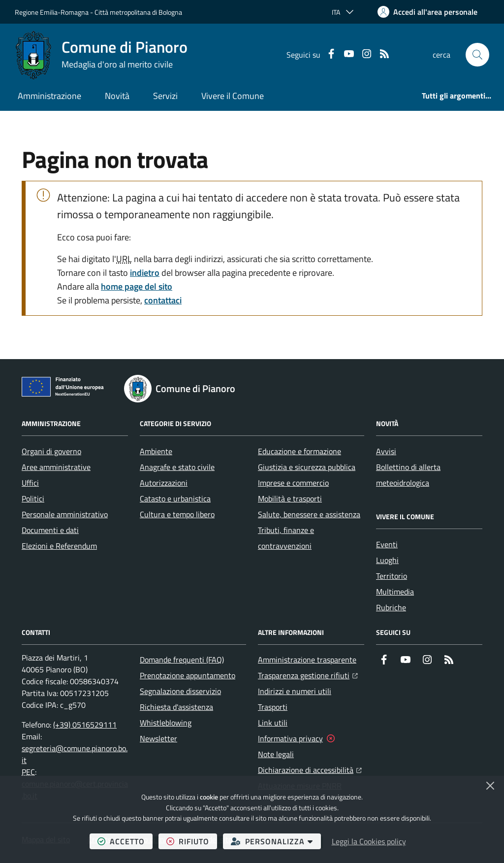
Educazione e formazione (299, 451)
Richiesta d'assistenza (176, 707)
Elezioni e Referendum (59, 546)
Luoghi (387, 560)
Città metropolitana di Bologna (138, 12)
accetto (125, 841)
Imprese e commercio (293, 483)
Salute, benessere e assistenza (309, 514)
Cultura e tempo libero (177, 514)
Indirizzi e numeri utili (295, 691)
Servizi (165, 96)
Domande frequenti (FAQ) (182, 660)
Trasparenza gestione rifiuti (308, 674)
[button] (477, 55)
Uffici (30, 483)
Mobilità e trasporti (290, 498)
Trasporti (273, 707)
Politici (33, 498)
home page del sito (137, 286)
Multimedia (395, 592)
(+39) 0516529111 (85, 725)
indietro (145, 273)
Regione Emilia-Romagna (52, 12)
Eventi (387, 544)
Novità (117, 96)
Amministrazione (49, 96)
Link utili (273, 723)
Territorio (392, 576)
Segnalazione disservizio (180, 691)
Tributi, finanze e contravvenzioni (286, 538)
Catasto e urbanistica (175, 498)
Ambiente (156, 451)
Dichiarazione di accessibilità (310, 769)
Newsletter (158, 738)
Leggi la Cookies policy (369, 841)
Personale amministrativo (65, 514)
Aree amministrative (56, 467)
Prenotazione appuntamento (188, 675)
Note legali (276, 754)
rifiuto (192, 841)
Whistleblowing (166, 723)
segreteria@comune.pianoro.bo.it (75, 754)
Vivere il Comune (233, 96)
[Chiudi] (490, 786)
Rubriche (391, 607)
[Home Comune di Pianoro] (101, 55)
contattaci (163, 300)
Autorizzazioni (164, 483)
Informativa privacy (290, 738)
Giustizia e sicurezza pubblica (307, 467)
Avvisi (386, 451)
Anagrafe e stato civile (177, 467)
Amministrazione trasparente (307, 660)
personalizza (276, 841)
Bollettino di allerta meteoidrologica (408, 475)
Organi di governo (51, 451)
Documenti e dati (50, 530)
